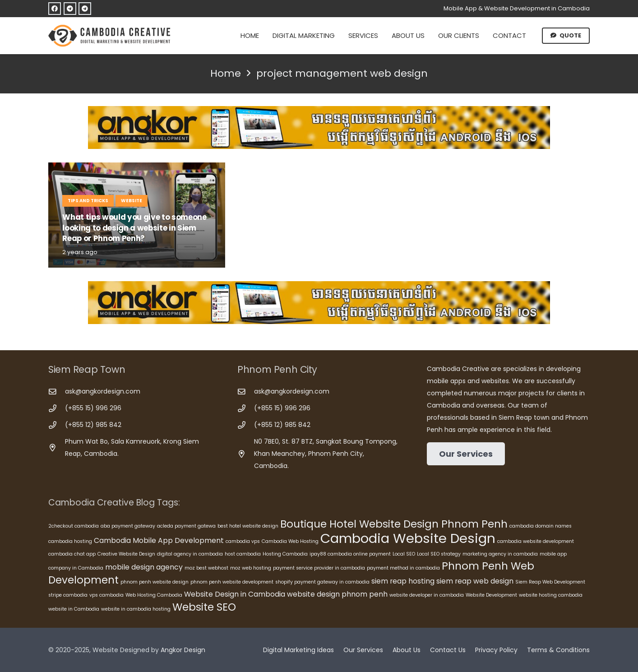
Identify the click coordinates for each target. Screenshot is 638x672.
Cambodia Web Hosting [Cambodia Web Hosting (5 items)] (290, 541)
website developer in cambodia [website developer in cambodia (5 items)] (427, 595)
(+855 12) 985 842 (93, 425)
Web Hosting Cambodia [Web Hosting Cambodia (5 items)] (154, 595)
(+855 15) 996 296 (93, 408)
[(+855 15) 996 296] (57, 409)
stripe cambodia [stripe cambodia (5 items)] (68, 595)
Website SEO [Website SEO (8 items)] (204, 607)
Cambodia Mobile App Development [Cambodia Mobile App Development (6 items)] (159, 540)
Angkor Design (183, 650)
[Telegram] (70, 9)
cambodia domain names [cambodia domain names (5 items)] (541, 526)
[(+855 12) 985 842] (57, 425)
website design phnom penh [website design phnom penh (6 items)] (337, 594)
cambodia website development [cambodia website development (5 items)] (536, 541)
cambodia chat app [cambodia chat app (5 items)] (72, 554)
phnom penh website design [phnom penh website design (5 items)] (155, 582)
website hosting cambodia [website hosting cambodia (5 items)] (551, 595)
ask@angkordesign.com (103, 391)
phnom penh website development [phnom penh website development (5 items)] (232, 582)
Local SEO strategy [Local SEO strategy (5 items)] (439, 554)
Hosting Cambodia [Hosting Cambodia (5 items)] (285, 554)
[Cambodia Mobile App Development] (319, 127)
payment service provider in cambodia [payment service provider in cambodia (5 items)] (319, 568)
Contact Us (448, 650)
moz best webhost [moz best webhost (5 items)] (206, 568)
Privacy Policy (496, 650)
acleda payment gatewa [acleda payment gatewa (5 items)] (186, 526)
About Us (407, 650)
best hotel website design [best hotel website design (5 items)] (248, 526)
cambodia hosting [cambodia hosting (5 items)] (70, 541)
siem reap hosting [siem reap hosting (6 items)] (403, 581)
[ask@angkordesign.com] (57, 392)
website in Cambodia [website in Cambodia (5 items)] (74, 609)
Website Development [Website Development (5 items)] (491, 595)
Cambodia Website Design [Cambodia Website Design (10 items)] (408, 538)
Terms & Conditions (558, 650)
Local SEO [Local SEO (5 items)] (404, 554)
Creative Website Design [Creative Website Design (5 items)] (126, 554)
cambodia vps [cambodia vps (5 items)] (243, 541)
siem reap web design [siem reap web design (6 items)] (475, 581)
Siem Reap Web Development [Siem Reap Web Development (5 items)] (550, 582)
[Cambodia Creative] (111, 36)
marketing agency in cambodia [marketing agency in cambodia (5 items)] (500, 554)
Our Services (363, 650)
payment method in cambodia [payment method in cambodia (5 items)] (403, 568)
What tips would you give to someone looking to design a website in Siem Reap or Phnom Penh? (134, 228)
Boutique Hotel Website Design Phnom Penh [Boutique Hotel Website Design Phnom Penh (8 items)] (394, 524)
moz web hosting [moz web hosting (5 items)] (251, 568)
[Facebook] (55, 9)
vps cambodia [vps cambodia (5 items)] (106, 595)
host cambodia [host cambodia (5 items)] (243, 554)
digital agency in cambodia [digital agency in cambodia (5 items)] (190, 554)
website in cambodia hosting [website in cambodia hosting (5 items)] (136, 609)
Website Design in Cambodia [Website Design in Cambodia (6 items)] (235, 594)
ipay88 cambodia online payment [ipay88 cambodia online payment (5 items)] (350, 554)
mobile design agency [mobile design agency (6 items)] (144, 567)
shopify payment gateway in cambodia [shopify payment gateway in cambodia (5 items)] (322, 582)
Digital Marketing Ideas (298, 650)
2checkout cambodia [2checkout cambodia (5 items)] (74, 526)
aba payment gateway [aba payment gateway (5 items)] (128, 526)
